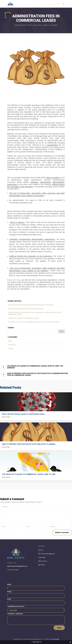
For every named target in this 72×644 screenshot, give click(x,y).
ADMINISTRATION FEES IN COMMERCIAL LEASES (23, 318)
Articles (45, 25)
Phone (10, 592)
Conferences (12, 345)
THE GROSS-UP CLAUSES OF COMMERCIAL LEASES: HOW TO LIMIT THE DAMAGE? (34, 322)
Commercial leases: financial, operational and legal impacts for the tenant (30, 305)
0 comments (53, 25)
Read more (6, 417)
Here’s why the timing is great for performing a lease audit (26, 309)
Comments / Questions (15, 614)
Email (10, 599)
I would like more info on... (17, 606)
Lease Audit (42, 557)
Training (11, 349)
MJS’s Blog (41, 565)
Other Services (43, 561)
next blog (17, 280)
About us (41, 550)
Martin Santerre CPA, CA (24, 25)
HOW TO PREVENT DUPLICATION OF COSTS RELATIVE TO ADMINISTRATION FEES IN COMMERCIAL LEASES (35, 313)
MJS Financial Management (46, 554)
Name (10, 584)
